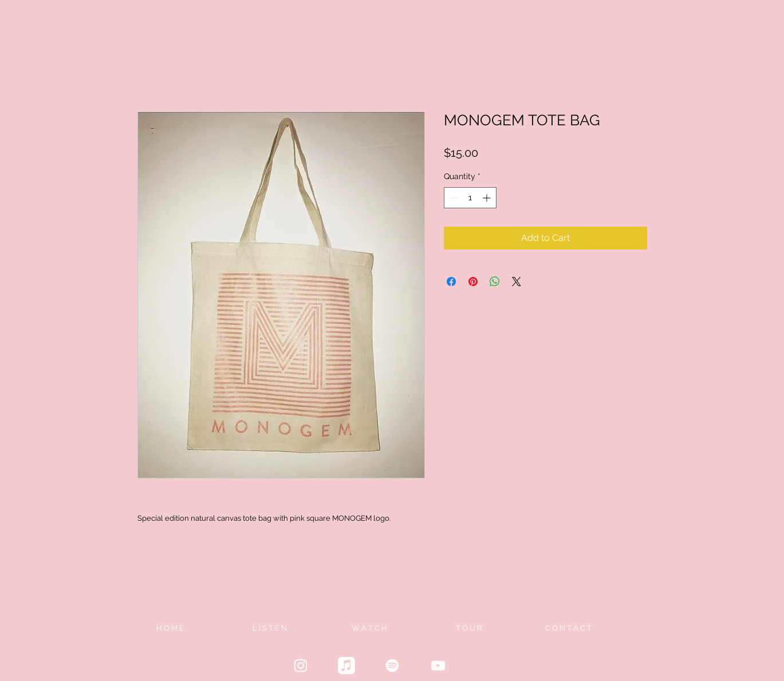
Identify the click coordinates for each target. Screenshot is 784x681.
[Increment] (488, 198)
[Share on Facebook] (451, 282)
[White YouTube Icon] (438, 666)
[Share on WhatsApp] (495, 282)
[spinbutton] (470, 198)
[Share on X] (517, 282)
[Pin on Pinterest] (473, 282)
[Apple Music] (346, 666)
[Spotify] (392, 666)
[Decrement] (453, 198)
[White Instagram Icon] (301, 666)
